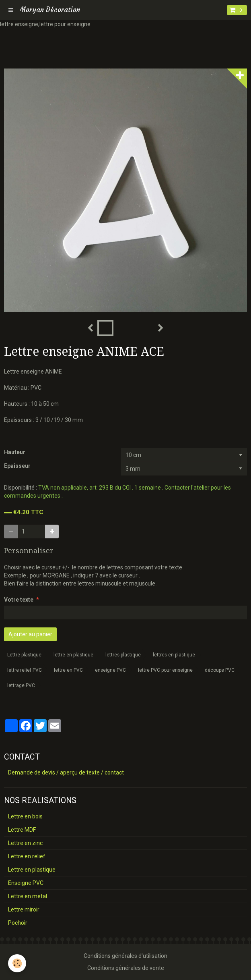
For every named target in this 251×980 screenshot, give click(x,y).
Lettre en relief (27, 856)
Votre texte (19, 600)
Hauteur (15, 452)
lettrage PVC (21, 685)
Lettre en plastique (32, 870)
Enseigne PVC (26, 883)
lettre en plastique (73, 655)
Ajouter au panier (30, 634)
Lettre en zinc (25, 843)
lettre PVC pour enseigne (165, 670)
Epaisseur (17, 466)
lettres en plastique (174, 655)
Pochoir (18, 923)
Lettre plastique (24, 655)
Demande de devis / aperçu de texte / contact (66, 772)
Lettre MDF (22, 830)
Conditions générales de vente (126, 968)
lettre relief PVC (25, 670)
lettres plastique (123, 655)
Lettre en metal (28, 896)
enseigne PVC (110, 670)
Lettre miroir (24, 909)
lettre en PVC (68, 670)
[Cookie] (17, 963)
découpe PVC (220, 670)
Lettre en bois (25, 816)
